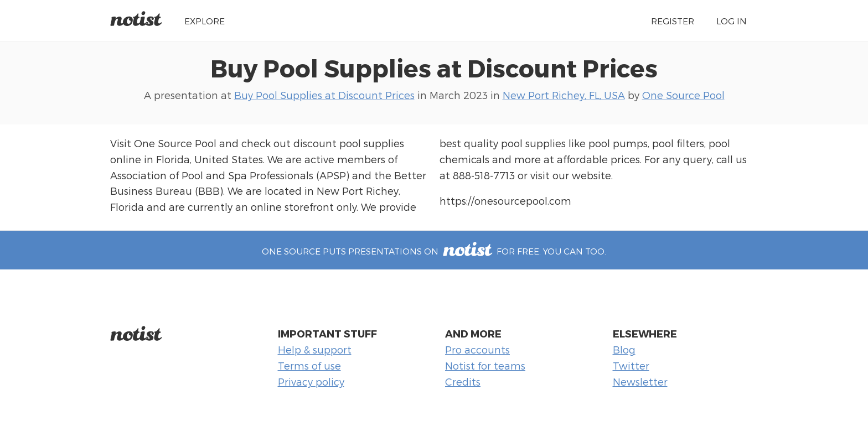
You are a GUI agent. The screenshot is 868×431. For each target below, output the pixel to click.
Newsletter (640, 381)
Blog (624, 349)
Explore (205, 21)
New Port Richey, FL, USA (564, 95)
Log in (732, 21)
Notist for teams (485, 365)
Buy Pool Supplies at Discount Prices (434, 67)
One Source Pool (683, 95)
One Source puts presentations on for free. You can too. (434, 251)
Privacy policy (311, 381)
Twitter (631, 365)
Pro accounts (477, 349)
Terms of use (309, 365)
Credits (463, 381)
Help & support (315, 349)
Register (673, 21)
